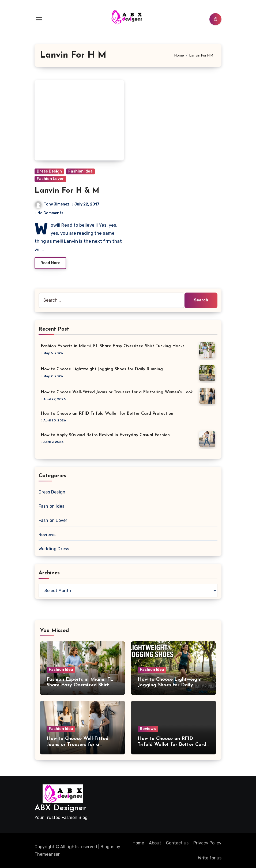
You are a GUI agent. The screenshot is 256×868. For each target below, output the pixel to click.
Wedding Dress (54, 549)
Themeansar (47, 854)
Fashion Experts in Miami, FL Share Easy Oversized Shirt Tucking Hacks (113, 346)
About (155, 843)
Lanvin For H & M (67, 191)
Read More (50, 263)
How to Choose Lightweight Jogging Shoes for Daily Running (102, 369)
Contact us (177, 843)
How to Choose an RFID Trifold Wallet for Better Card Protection (107, 414)
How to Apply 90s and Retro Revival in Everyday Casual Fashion (105, 435)
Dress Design (49, 171)
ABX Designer (60, 808)
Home (138, 843)
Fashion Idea (80, 171)
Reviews (47, 535)
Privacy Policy (207, 843)
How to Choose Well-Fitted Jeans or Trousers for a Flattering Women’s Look (117, 392)
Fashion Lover (50, 179)
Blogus (107, 847)
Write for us (210, 858)
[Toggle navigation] (39, 19)
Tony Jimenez (52, 204)
